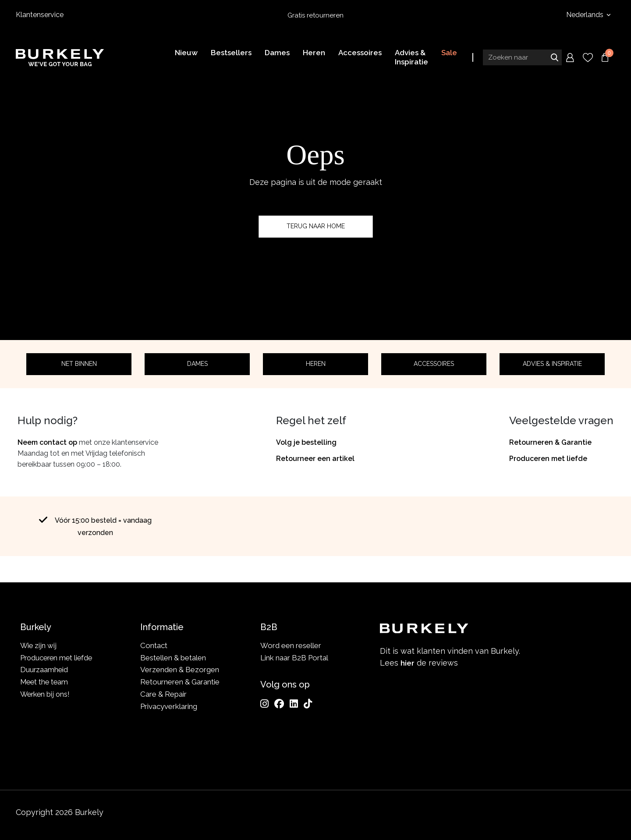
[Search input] (522, 58)
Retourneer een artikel (315, 459)
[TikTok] (308, 704)
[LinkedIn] (294, 704)
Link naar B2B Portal (294, 658)
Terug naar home (316, 226)
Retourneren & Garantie (550, 442)
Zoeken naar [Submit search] (554, 58)
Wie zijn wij (39, 645)
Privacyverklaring (169, 706)
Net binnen (79, 364)
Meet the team (45, 682)
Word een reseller (291, 645)
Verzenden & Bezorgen (180, 670)
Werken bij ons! (46, 694)
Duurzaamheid (44, 670)
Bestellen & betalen (173, 658)
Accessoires (434, 364)
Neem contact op (47, 442)
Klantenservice (40, 15)
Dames (197, 364)
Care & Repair (163, 694)
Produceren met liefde (548, 459)
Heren (316, 364)
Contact (154, 645)
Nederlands (586, 15)
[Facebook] (279, 704)
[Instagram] (264, 704)
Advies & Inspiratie (552, 364)
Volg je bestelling (306, 442)
